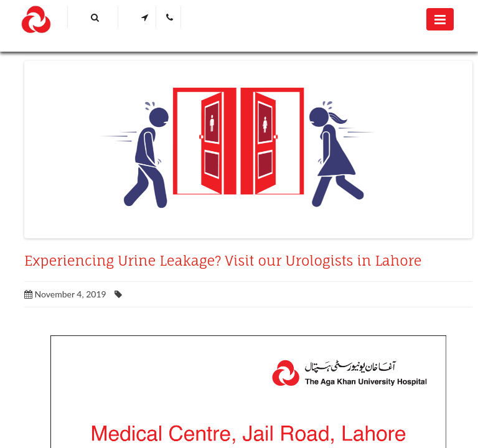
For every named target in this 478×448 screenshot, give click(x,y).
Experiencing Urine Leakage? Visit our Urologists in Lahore (223, 261)
